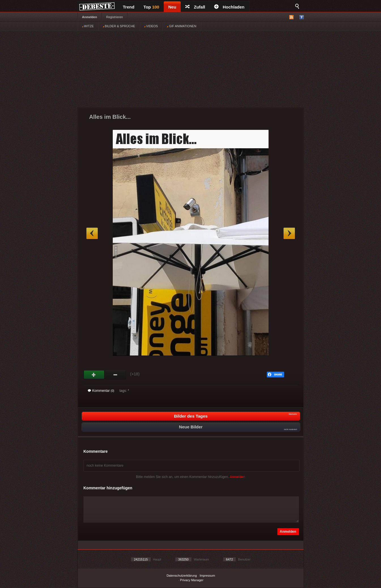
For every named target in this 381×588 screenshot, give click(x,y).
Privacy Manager (192, 580)
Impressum (207, 576)
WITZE (88, 26)
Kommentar (101, 391)
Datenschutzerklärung (182, 576)
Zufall (195, 7)
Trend (129, 7)
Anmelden (90, 17)
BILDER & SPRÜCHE (119, 26)
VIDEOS (151, 26)
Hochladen (229, 7)
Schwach (115, 375)
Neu (172, 7)
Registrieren (115, 17)
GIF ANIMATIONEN (181, 26)
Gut (94, 375)
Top (151, 7)
